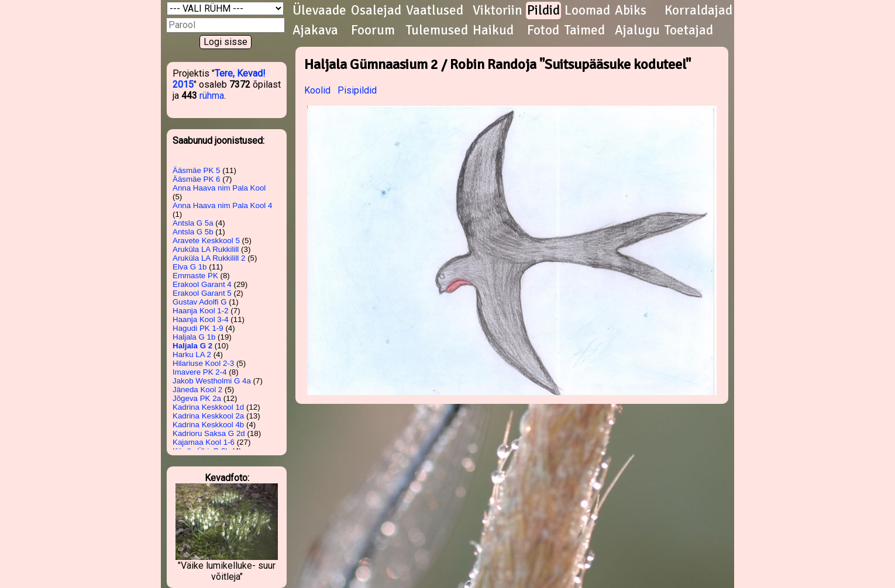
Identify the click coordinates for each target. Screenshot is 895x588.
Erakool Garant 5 (202, 293)
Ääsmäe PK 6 (197, 179)
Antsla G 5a (193, 223)
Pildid (543, 11)
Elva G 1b (190, 267)
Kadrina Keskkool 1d (208, 407)
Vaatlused (435, 11)
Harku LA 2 (192, 354)
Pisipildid (357, 90)
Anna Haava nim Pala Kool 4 (222, 205)
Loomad (587, 11)
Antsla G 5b (193, 232)
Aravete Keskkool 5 (206, 241)
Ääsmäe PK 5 (197, 170)
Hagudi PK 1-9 (198, 328)
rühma (212, 96)
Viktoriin (498, 11)
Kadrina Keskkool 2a (208, 416)
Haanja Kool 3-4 (201, 319)
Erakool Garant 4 (202, 284)
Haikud (493, 30)
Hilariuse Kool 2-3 (203, 363)
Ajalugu (637, 30)
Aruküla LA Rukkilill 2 (209, 258)
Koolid (317, 90)
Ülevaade (319, 11)
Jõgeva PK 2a (197, 398)
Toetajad (689, 30)
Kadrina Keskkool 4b (208, 425)
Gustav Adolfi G (200, 302)
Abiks (631, 11)
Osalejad (376, 11)
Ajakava (315, 30)
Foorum (373, 30)
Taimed (585, 30)
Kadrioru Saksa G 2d (209, 433)
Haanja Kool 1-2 (201, 311)
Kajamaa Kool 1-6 (204, 442)
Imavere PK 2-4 (200, 372)
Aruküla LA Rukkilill (206, 249)
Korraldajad (698, 11)
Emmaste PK (195, 276)
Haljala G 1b (194, 337)
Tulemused (437, 30)
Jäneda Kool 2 (197, 390)
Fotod (543, 30)
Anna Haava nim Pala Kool (219, 188)
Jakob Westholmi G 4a (212, 381)
